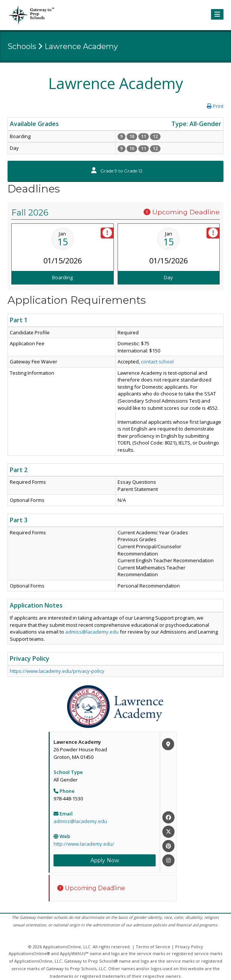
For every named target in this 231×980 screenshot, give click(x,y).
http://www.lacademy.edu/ (84, 844)
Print (215, 106)
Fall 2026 (30, 213)
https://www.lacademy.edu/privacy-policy (57, 671)
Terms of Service (153, 947)
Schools (22, 46)
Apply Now (105, 860)
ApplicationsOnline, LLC (67, 947)
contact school (157, 362)
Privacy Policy (189, 947)
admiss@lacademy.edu (92, 632)
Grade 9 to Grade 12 (117, 171)
